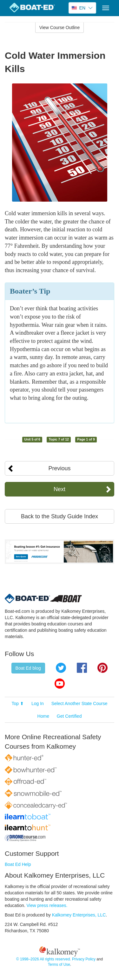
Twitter (61, 668)
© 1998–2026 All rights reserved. (44, 959)
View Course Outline (60, 27)
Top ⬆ (18, 703)
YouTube (60, 684)
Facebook (82, 668)
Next (60, 489)
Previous (59, 468)
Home (43, 716)
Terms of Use (59, 965)
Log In (38, 703)
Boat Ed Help (18, 864)
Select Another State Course (79, 703)
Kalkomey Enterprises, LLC (79, 915)
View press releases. (47, 905)
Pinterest (102, 668)
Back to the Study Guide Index (60, 516)
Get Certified (69, 716)
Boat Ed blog (28, 668)
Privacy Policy (84, 959)
